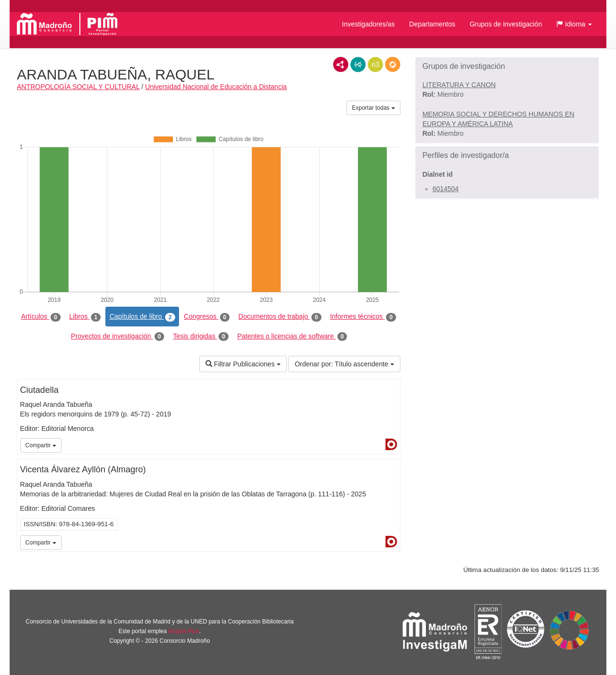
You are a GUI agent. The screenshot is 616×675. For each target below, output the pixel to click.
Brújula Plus (184, 631)
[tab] (507, 66)
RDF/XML (341, 65)
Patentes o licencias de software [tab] (292, 337)
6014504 (446, 189)
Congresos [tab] (207, 317)
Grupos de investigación (506, 24)
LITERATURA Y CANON (459, 85)
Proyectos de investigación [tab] (117, 337)
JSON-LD (358, 65)
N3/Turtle (375, 65)
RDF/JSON (393, 65)
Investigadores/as (369, 24)
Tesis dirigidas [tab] (201, 337)
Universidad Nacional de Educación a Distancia (216, 87)
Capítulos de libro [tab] (142, 317)
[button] (574, 24)
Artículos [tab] (41, 317)
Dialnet (391, 444)
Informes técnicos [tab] (363, 317)
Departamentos (432, 24)
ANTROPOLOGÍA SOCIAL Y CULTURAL (78, 87)
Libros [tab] (85, 317)
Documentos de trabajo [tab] (280, 317)
